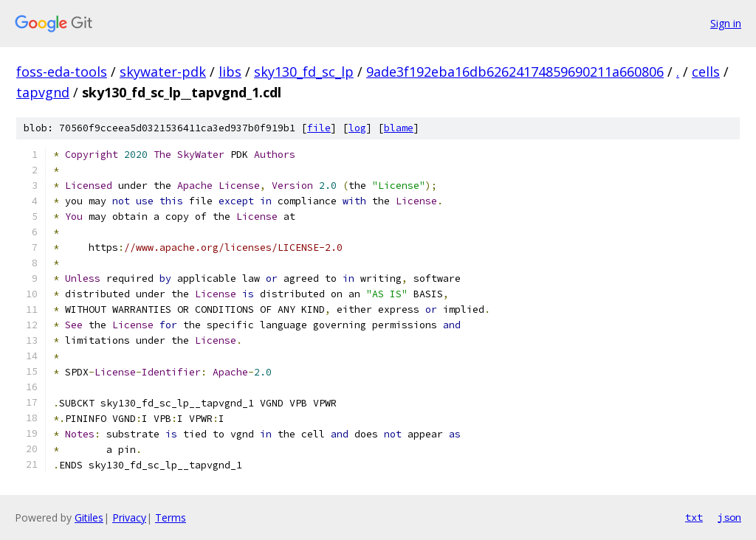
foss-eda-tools (62, 72)
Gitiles (89, 517)
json (729, 517)
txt (694, 517)
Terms (171, 517)
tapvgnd (43, 92)
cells (706, 72)
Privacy (129, 517)
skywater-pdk (163, 72)
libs (230, 72)
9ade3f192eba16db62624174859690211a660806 (515, 72)
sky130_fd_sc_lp (304, 72)
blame (399, 128)
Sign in (726, 23)
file (319, 128)
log (357, 128)
